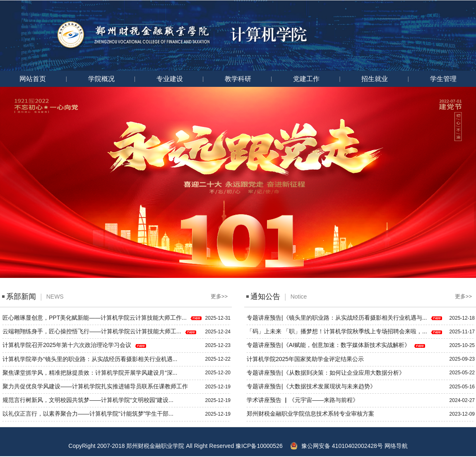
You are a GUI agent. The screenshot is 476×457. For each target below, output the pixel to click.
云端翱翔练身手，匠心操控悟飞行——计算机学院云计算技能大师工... (93, 331)
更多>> (219, 296)
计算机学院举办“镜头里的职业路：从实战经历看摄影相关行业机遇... (91, 359)
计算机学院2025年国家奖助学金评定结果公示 (306, 359)
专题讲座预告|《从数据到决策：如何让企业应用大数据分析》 (327, 373)
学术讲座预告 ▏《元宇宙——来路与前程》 (303, 400)
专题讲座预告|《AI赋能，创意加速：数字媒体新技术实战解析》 (329, 345)
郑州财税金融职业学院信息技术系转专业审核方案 (311, 414)
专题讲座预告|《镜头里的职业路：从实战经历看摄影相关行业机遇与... (338, 318)
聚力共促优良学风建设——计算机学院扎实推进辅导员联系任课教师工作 (96, 386)
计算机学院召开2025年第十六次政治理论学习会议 (68, 345)
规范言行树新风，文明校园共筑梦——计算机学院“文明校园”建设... (89, 400)
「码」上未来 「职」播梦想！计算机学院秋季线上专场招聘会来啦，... (338, 331)
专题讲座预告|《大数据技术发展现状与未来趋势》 (312, 386)
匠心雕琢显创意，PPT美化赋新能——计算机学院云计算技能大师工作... (95, 318)
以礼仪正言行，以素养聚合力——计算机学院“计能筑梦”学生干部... (89, 414)
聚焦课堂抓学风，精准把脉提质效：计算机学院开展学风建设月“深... (91, 373)
